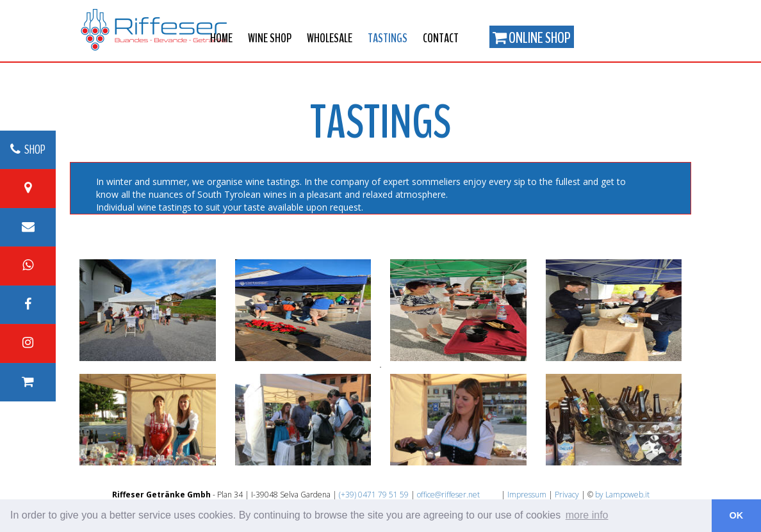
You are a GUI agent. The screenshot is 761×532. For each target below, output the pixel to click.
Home (221, 38)
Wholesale (330, 38)
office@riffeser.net (448, 495)
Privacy (567, 495)
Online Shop (532, 38)
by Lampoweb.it (622, 495)
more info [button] (587, 515)
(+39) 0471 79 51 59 (374, 495)
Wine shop (270, 38)
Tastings (388, 38)
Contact (441, 38)
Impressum (527, 495)
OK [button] (737, 515)
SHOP (28, 149)
